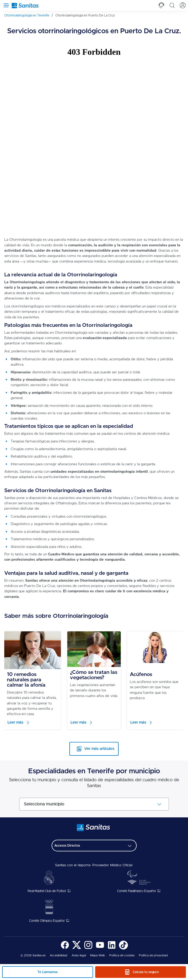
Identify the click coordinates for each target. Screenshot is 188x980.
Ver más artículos (99, 749)
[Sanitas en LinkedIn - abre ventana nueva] (112, 949)
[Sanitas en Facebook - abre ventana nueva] (65, 949)
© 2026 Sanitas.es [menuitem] (33, 955)
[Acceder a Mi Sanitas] (183, 5)
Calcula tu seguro (146, 972)
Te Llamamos (48, 972)
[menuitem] (29, 15)
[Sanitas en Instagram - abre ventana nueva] (88, 949)
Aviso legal (79, 955)
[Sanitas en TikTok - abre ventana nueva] (123, 949)
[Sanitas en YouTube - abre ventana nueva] (100, 949)
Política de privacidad (153, 955)
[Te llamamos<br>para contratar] (161, 5)
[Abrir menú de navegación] (5, 5)
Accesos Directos (67, 846)
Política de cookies (122, 955)
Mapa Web (98, 955)
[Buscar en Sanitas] (172, 5)
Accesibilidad (59, 955)
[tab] (161, 5)
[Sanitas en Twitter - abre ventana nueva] (77, 949)
